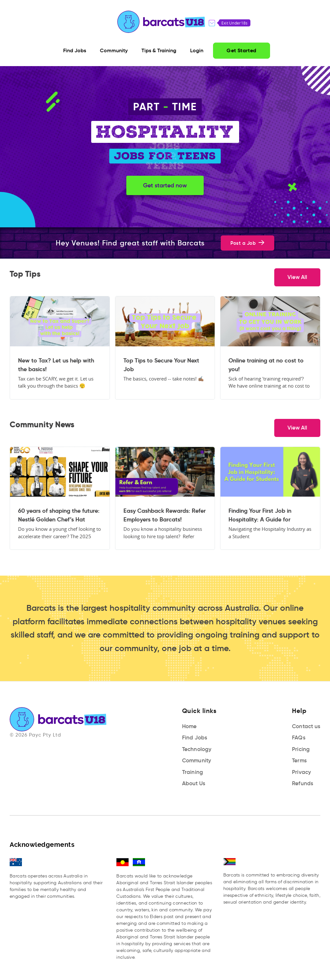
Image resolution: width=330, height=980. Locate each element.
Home (189, 726)
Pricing (301, 749)
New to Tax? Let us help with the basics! (56, 365)
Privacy (301, 772)
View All (297, 277)
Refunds (303, 783)
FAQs (299, 738)
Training (193, 772)
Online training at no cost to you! (266, 365)
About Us (194, 783)
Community (197, 761)
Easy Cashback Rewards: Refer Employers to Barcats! (165, 515)
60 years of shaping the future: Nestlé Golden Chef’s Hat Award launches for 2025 (59, 515)
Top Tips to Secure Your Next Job (161, 365)
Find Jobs (195, 738)
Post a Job (247, 243)
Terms (299, 761)
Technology (197, 749)
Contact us (306, 726)
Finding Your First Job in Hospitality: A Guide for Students (260, 515)
